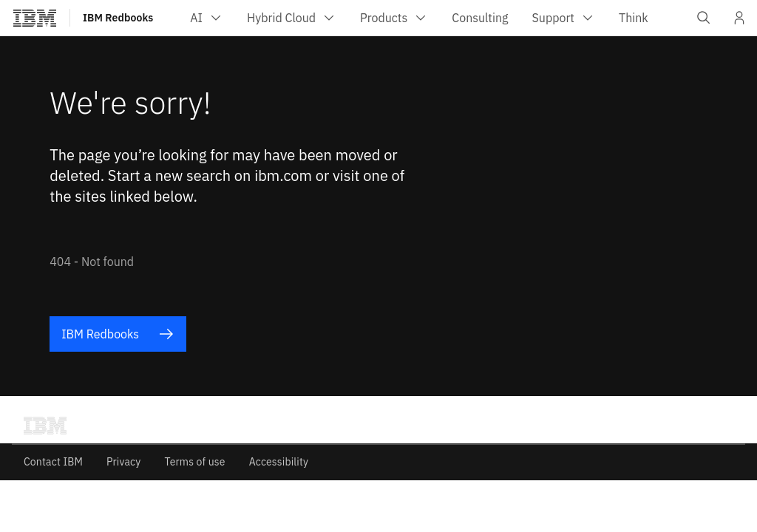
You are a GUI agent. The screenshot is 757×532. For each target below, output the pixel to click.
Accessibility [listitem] (279, 462)
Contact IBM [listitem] (53, 462)
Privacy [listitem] (123, 462)
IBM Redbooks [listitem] (118, 334)
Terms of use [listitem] (194, 462)
